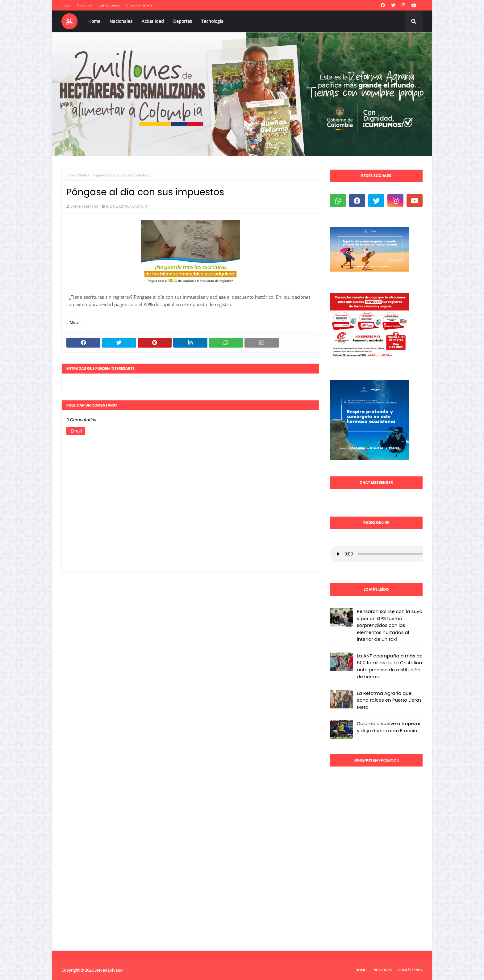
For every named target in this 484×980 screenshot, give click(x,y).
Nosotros (84, 5)
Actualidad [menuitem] (153, 21)
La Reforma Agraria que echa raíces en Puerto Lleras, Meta (390, 700)
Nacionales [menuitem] (121, 21)
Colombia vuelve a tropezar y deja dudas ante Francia (389, 727)
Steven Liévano (84, 206)
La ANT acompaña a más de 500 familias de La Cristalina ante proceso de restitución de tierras (390, 666)
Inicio (66, 5)
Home (361, 970)
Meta (83, 175)
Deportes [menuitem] (183, 21)
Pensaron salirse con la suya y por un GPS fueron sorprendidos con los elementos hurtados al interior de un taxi (390, 625)
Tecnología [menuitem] (212, 21)
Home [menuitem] (94, 21)
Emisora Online (139, 5)
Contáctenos (109, 5)
